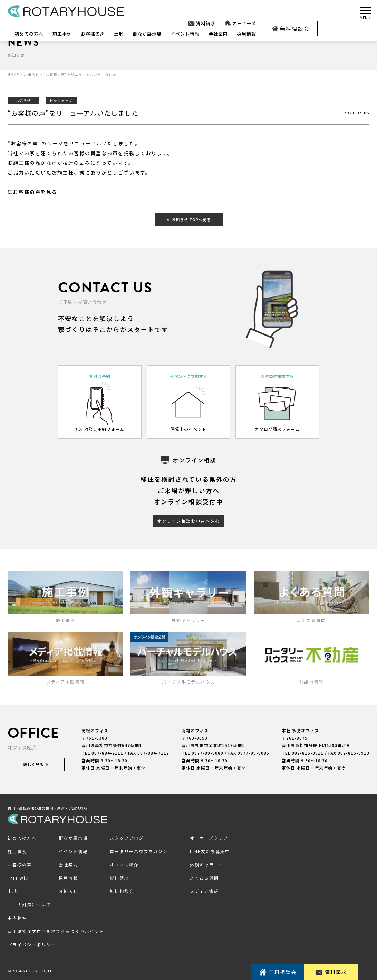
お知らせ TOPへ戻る (189, 219)
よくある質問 (204, 878)
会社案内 (218, 34)
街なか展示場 (147, 34)
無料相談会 (291, 29)
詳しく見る (36, 764)
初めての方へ (29, 34)
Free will (18, 878)
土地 (119, 34)
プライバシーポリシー (32, 945)
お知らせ (68, 891)
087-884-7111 (107, 753)
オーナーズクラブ (209, 838)
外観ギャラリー (207, 864)
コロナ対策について (29, 904)
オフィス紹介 (124, 864)
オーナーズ (240, 23)
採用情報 (246, 34)
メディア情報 (204, 891)
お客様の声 (93, 34)
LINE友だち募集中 (210, 851)
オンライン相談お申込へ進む (188, 521)
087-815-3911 (308, 753)
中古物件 (17, 918)
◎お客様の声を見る (32, 192)
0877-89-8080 (207, 753)
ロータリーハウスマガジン (139, 851)
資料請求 (201, 23)
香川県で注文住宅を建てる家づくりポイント (56, 931)
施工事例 (62, 34)
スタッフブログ (127, 838)
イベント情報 (185, 34)
